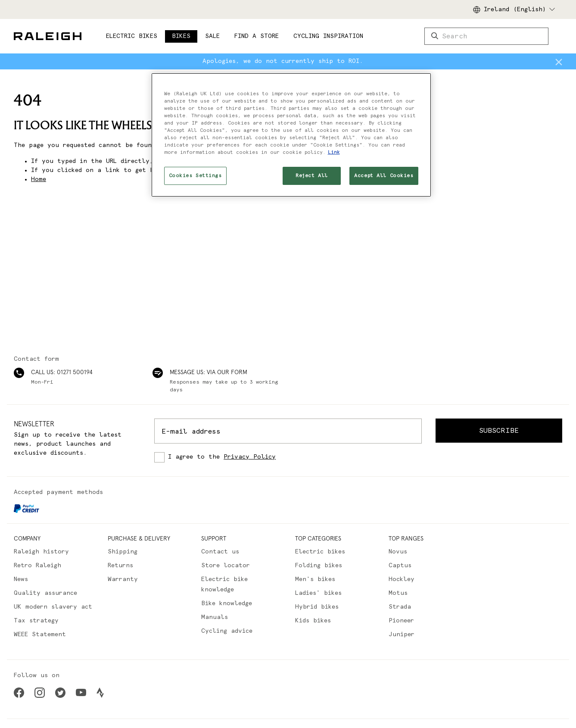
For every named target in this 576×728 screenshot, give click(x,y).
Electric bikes (320, 552)
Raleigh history (41, 552)
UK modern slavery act (53, 607)
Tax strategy (36, 621)
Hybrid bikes (317, 607)
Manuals (215, 617)
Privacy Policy (250, 457)
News (21, 579)
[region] (291, 135)
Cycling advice (227, 631)
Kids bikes (313, 621)
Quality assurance (45, 593)
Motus (398, 593)
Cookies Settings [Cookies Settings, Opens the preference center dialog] (195, 176)
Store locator (226, 566)
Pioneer (401, 621)
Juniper (402, 634)
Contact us (220, 552)
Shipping (123, 552)
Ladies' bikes (318, 593)
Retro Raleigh (37, 566)
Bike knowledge (227, 603)
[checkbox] (288, 457)
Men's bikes (315, 579)
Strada (400, 607)
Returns (120, 566)
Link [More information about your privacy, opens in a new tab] (334, 152)
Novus (398, 552)
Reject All (312, 176)
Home (39, 179)
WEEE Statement (40, 634)
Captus (400, 566)
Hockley (402, 579)
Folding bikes (319, 566)
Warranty (123, 579)
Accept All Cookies (384, 176)
